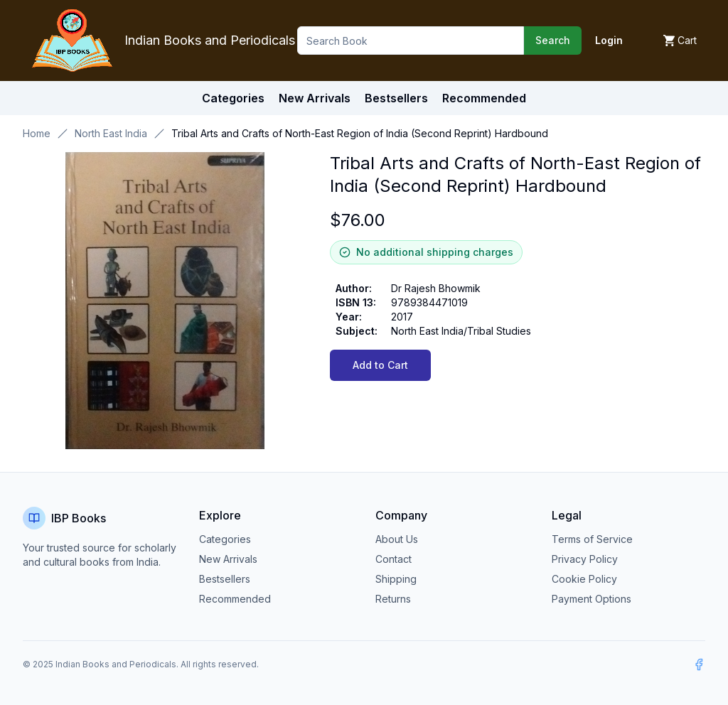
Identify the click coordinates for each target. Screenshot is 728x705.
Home (37, 133)
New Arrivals (228, 559)
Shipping (396, 579)
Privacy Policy (585, 559)
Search (553, 40)
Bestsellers (225, 579)
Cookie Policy (584, 579)
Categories (233, 98)
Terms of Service (592, 539)
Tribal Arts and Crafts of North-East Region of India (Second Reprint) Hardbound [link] (360, 133)
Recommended (235, 599)
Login (609, 40)
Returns (393, 599)
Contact (394, 559)
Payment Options (591, 599)
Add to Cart (380, 365)
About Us (397, 539)
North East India (111, 133)
